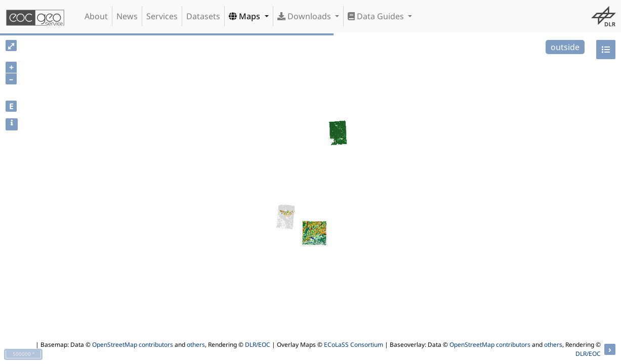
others (196, 345)
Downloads (305, 16)
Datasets (203, 16)
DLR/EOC (258, 345)
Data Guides (377, 16)
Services (162, 16)
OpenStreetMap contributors (133, 345)
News (127, 16)
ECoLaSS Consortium (354, 345)
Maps (245, 16)
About (96, 16)
